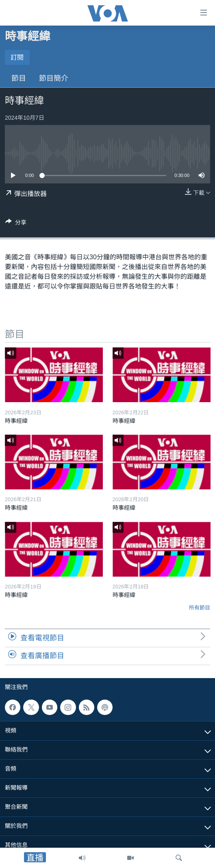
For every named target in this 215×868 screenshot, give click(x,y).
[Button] (16, 224)
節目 (19, 78)
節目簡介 (54, 78)
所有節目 (200, 608)
